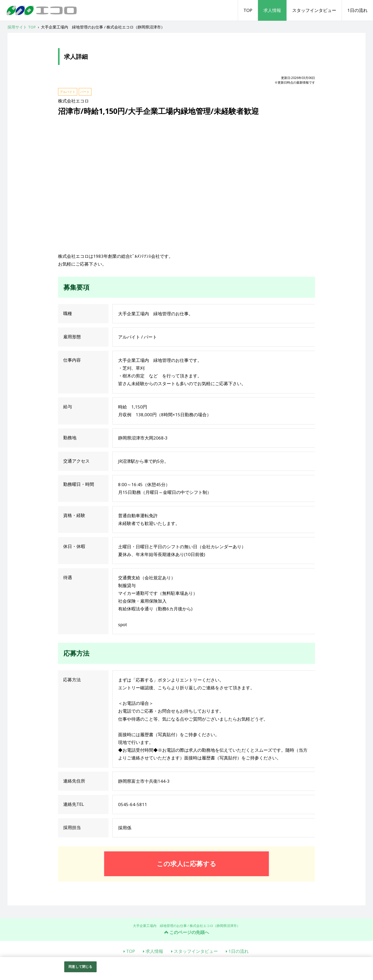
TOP (248, 10)
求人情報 (272, 10)
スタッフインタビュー (314, 10)
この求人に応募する (187, 864)
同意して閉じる (80, 967)
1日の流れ (357, 10)
